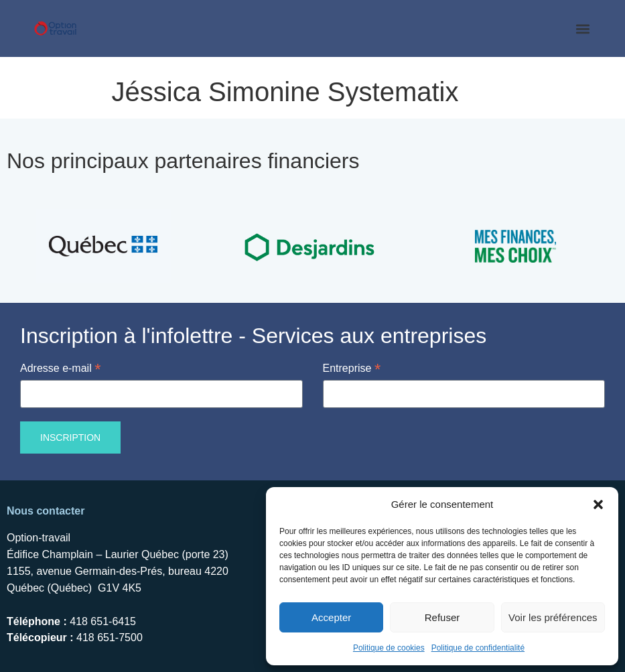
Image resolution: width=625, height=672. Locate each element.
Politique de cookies (389, 648)
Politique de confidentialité (478, 648)
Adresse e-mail (61, 367)
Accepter (331, 617)
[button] (598, 505)
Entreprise (352, 367)
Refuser (442, 617)
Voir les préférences (553, 617)
